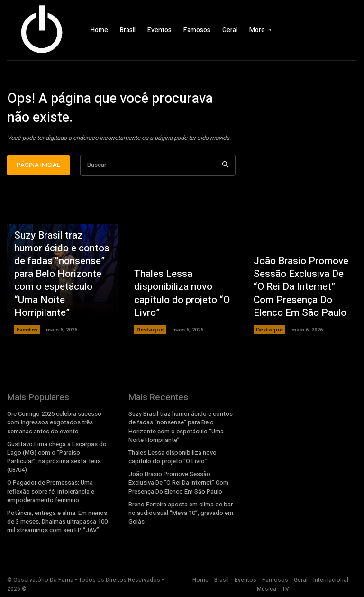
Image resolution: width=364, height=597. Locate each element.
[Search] (225, 170)
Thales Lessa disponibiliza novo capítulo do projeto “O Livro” (176, 302)
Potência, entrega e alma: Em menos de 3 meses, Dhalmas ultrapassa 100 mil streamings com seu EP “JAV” (60, 522)
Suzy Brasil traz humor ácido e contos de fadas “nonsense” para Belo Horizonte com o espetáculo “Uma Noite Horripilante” (61, 291)
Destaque (149, 335)
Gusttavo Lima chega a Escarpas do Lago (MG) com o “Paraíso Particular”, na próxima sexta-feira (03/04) (55, 460)
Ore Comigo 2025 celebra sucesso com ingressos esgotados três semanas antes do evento (61, 428)
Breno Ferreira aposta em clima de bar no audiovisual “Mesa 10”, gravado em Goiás (180, 514)
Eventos (27, 335)
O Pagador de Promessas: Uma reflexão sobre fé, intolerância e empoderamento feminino (50, 493)
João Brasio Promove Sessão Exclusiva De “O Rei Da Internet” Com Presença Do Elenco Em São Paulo (299, 297)
